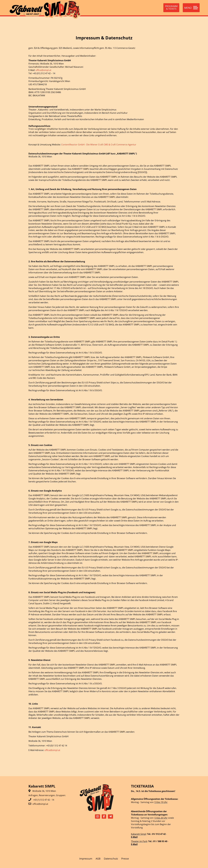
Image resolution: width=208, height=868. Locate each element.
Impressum (86, 859)
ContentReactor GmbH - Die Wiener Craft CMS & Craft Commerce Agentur (99, 145)
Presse (125, 859)
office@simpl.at (43, 70)
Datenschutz (111, 859)
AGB (98, 859)
